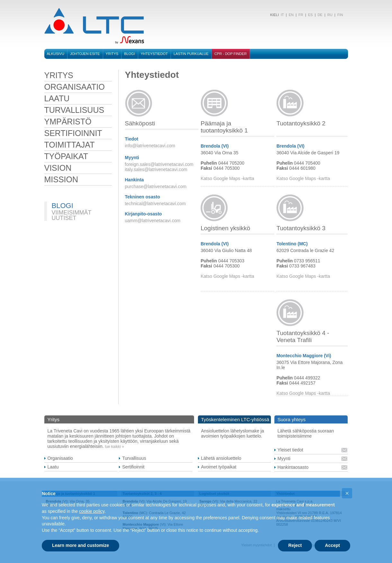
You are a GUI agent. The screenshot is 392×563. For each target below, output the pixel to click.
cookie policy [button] (92, 511)
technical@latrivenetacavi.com (155, 204)
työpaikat (66, 156)
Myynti (284, 459)
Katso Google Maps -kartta (227, 178)
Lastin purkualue (191, 54)
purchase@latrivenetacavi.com (156, 186)
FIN (340, 15)
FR (301, 15)
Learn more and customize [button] (80, 545)
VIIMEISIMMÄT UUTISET (72, 215)
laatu (57, 98)
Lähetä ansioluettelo (221, 458)
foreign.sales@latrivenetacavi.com (159, 164)
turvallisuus (74, 110)
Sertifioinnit (133, 467)
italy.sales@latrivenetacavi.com (156, 169)
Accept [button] (332, 545)
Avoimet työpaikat (219, 467)
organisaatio (75, 87)
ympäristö (68, 122)
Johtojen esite (85, 54)
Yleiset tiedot (290, 450)
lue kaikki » (115, 447)
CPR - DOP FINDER (231, 54)
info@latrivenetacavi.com (150, 146)
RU (330, 15)
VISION (58, 168)
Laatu (53, 467)
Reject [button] (295, 545)
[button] (347, 493)
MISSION (61, 179)
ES (311, 15)
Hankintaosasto (293, 467)
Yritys (112, 54)
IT (282, 15)
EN (291, 15)
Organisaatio (60, 458)
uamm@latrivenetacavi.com (153, 221)
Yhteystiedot (154, 54)
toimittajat (70, 145)
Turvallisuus (134, 458)
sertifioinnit (73, 133)
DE (320, 15)
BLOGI (129, 54)
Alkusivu (56, 54)
